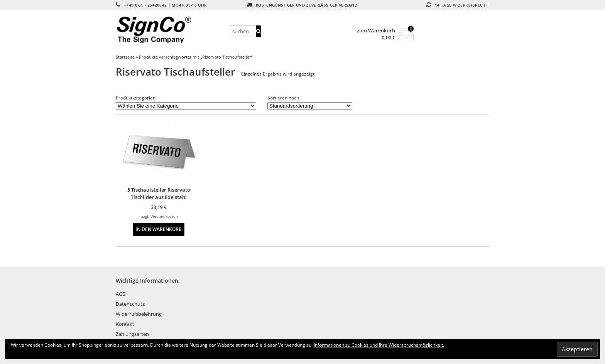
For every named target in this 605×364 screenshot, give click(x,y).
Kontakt (125, 324)
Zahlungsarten (132, 334)
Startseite (125, 57)
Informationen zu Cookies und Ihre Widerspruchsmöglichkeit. (379, 345)
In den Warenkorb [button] (159, 229)
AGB (121, 294)
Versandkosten (164, 216)
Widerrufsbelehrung (139, 314)
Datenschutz (130, 304)
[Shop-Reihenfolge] (310, 106)
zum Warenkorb (376, 31)
